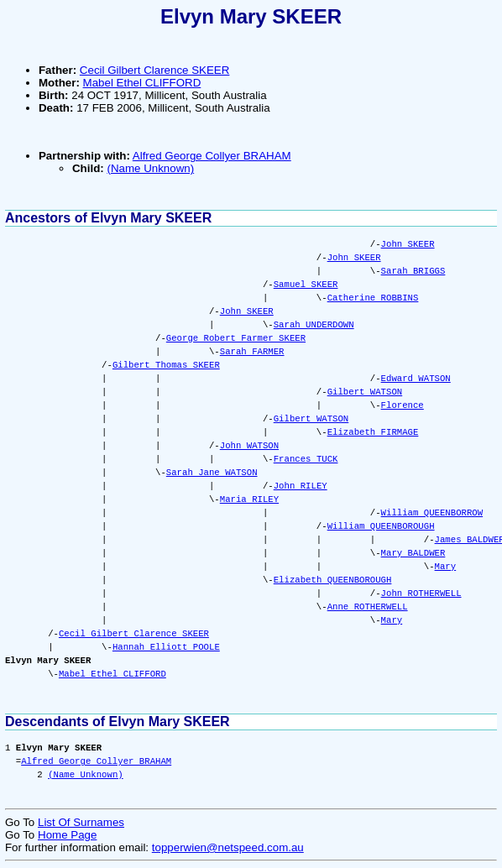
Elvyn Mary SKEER (251, 16)
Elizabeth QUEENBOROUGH (333, 580)
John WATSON (249, 446)
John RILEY (301, 486)
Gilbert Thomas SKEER (166, 365)
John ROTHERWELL (421, 593)
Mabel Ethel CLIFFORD (142, 83)
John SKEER (408, 244)
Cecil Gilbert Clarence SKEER (155, 70)
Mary (445, 567)
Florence (403, 405)
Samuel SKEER (306, 285)
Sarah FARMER (252, 352)
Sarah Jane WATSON (212, 473)
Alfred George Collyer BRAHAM (212, 156)
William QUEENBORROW (432, 513)
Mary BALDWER (413, 553)
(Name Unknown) (150, 168)
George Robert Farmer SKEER (236, 338)
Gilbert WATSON (365, 392)
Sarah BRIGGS (413, 271)
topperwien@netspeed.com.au (228, 847)
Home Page (67, 835)
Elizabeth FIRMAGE (373, 432)
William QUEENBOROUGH (381, 526)
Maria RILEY (249, 499)
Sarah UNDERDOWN (314, 325)
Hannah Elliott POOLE (166, 647)
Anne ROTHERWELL (368, 607)
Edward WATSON (416, 379)
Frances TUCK (306, 459)
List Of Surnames (81, 822)
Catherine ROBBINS (373, 298)
